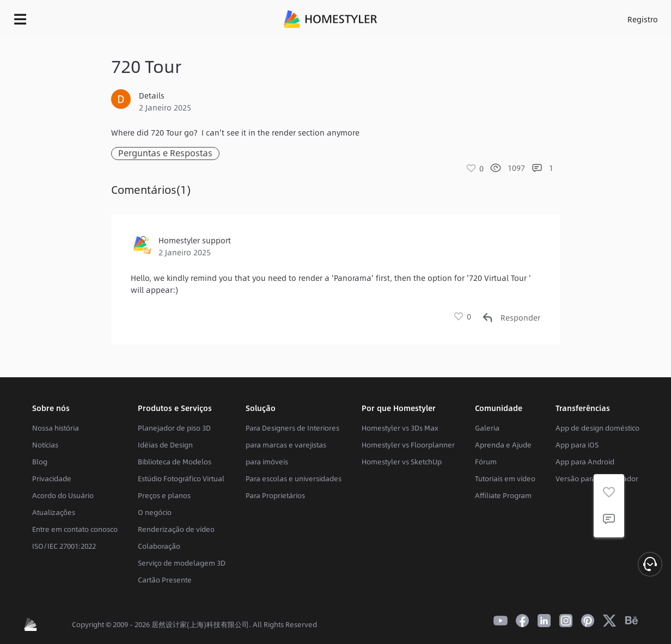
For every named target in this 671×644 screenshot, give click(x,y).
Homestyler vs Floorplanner (408, 445)
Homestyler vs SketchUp (402, 462)
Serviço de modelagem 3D (182, 563)
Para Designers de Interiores (292, 428)
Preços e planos (164, 495)
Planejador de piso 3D (174, 428)
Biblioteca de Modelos (175, 462)
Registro (643, 19)
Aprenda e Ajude (503, 445)
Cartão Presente (165, 580)
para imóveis (267, 462)
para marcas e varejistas (286, 445)
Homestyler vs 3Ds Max (400, 428)
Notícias (45, 445)
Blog (40, 462)
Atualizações (54, 512)
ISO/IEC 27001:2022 (64, 546)
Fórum (486, 462)
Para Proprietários (275, 495)
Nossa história (56, 428)
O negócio (155, 512)
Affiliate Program (503, 495)
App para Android (585, 462)
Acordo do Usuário (63, 495)
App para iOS (577, 445)
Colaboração (159, 546)
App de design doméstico (597, 428)
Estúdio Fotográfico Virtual (181, 479)
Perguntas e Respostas (165, 153)
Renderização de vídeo (176, 529)
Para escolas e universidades (294, 479)
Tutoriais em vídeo (505, 479)
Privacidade (52, 479)
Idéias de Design (165, 445)
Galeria (487, 428)
